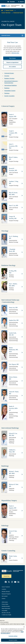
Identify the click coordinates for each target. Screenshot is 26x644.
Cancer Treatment (6, 587)
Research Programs (6, 594)
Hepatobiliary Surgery (10, 91)
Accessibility (4, 611)
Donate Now (7, 576)
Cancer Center (9, 10)
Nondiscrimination (6, 606)
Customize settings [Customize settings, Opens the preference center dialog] (13, 636)
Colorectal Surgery (9, 73)
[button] (11, 2)
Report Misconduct (6, 608)
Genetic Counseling (9, 96)
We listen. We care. (6, 613)
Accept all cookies (13, 640)
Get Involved (5, 596)
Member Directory (6, 592)
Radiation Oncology (9, 78)
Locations (4, 589)
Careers (4, 599)
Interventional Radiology (11, 85)
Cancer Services (6, 13)
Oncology (7, 76)
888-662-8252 (15, 53)
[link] (6, 582)
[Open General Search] (21, 2)
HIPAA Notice (5, 602)
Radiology (7, 88)
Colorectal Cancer (18, 13)
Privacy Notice (5, 604)
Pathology (7, 93)
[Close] (24, 627)
